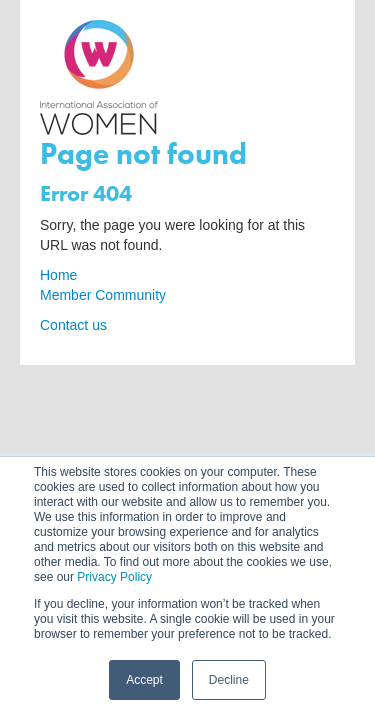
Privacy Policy (114, 577)
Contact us (73, 325)
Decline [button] (229, 680)
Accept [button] (144, 680)
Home (58, 275)
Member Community (103, 295)
